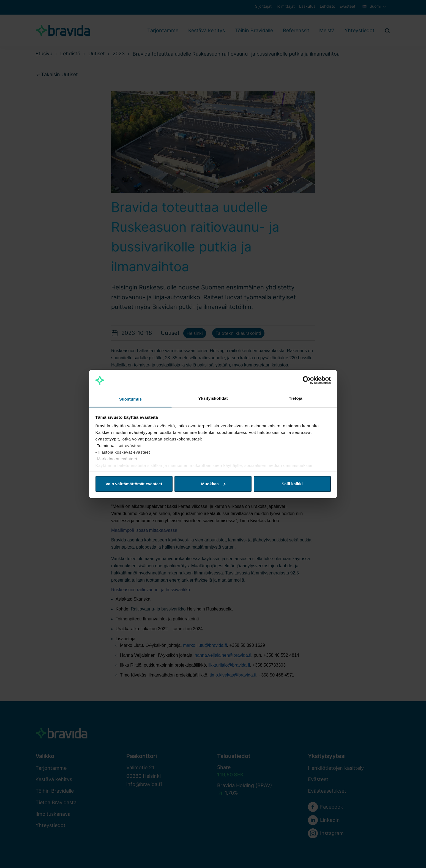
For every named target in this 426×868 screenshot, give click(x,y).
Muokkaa (213, 484)
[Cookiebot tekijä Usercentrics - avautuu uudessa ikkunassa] (307, 380)
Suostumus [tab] (131, 399)
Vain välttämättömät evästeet (134, 484)
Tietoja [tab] (296, 398)
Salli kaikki (292, 484)
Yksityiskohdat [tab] (213, 398)
